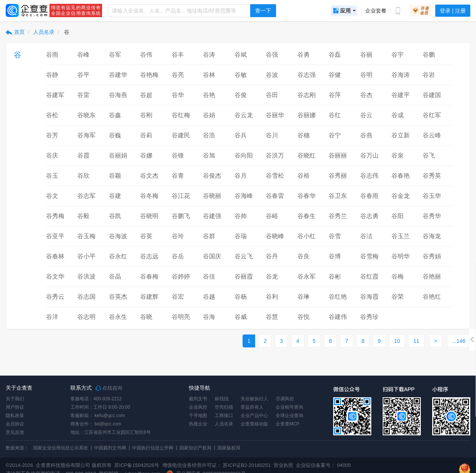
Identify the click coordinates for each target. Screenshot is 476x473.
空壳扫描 (224, 407)
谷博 (335, 256)
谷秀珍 (369, 317)
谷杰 (366, 95)
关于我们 (15, 399)
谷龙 (272, 276)
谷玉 (52, 176)
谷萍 (335, 95)
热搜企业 (198, 424)
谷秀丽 (338, 176)
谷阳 (398, 216)
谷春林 (55, 256)
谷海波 (118, 236)
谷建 (115, 196)
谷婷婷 (181, 276)
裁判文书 (198, 399)
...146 (459, 341)
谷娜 (146, 155)
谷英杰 (118, 297)
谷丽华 (275, 115)
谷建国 (432, 95)
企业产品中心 (254, 416)
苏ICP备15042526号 (137, 465)
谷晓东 (86, 115)
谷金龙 (401, 196)
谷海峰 (244, 196)
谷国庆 (212, 256)
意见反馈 (15, 432)
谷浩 (209, 135)
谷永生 (118, 317)
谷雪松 (275, 176)
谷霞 (83, 155)
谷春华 (307, 196)
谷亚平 (55, 236)
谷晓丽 (212, 196)
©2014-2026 (19, 465)
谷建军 (55, 95)
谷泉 (398, 155)
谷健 (335, 75)
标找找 (222, 399)
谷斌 (241, 55)
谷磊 (335, 55)
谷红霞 (369, 276)
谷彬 (335, 276)
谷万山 (369, 155)
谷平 (83, 75)
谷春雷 (275, 196)
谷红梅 (181, 115)
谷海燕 (118, 95)
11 (416, 341)
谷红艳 (338, 297)
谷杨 (241, 297)
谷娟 (209, 115)
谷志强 (307, 75)
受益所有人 (252, 407)
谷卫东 (338, 196)
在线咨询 (109, 388)
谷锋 (178, 155)
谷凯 (115, 216)
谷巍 (115, 135)
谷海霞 (369, 297)
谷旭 (209, 155)
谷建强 (212, 216)
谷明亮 (181, 317)
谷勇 (303, 55)
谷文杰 (149, 176)
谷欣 (83, 176)
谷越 (209, 297)
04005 (344, 465)
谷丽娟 (118, 155)
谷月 (241, 176)
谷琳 (303, 297)
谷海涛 (401, 75)
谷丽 (366, 55)
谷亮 (178, 75)
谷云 (366, 115)
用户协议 (15, 407)
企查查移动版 (254, 424)
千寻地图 (198, 416)
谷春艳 (401, 176)
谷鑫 (115, 115)
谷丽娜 (307, 115)
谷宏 (178, 297)
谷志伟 (369, 176)
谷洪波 (86, 276)
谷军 (115, 55)
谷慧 (272, 317)
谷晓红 (307, 155)
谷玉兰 (401, 236)
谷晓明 (149, 216)
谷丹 (272, 256)
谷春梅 (149, 276)
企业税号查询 (289, 407)
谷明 (366, 75)
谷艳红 (432, 297)
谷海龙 (432, 236)
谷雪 (335, 236)
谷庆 (52, 155)
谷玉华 (432, 196)
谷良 (303, 256)
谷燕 (366, 135)
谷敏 (241, 75)
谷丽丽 (338, 155)
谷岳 (178, 256)
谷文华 (55, 276)
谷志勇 (369, 216)
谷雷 (83, 95)
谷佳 (209, 276)
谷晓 (146, 317)
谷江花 (181, 196)
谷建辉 (149, 297)
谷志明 (86, 317)
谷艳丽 (432, 276)
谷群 (209, 236)
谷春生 (307, 216)
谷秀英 (432, 176)
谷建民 (181, 135)
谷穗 (303, 135)
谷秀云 (55, 297)
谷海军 (86, 135)
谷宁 (335, 135)
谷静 (52, 75)
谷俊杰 (212, 176)
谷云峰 (432, 135)
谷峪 (272, 216)
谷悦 (303, 317)
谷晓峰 (275, 236)
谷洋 (52, 317)
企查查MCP (288, 424)
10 (397, 341)
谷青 (178, 176)
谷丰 (178, 55)
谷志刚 (307, 95)
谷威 (241, 317)
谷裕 (303, 176)
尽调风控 (285, 399)
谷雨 (52, 55)
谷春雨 (369, 196)
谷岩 (429, 75)
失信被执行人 (254, 399)
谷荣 (398, 297)
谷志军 (86, 196)
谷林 (209, 75)
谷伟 (146, 55)
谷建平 (401, 95)
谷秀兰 (338, 216)
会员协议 (15, 424)
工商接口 (224, 416)
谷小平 (86, 256)
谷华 (178, 95)
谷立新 (401, 135)
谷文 (52, 196)
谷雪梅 (369, 256)
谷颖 (115, 176)
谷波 (272, 75)
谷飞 (429, 155)
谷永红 (118, 256)
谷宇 (398, 55)
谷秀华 (432, 216)
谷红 (335, 115)
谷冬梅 (149, 196)
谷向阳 (244, 155)
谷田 (272, 95)
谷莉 (146, 135)
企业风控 (198, 407)
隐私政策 (15, 416)
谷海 (209, 317)
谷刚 (146, 115)
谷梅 (398, 276)
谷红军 (432, 115)
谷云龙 (244, 115)
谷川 (272, 135)
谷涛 (209, 55)
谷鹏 (429, 55)
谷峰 (83, 55)
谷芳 (52, 135)
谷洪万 (275, 155)
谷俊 (241, 95)
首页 (15, 32)
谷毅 (83, 216)
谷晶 (115, 276)
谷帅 (241, 216)
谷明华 (401, 256)
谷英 (146, 236)
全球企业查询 (289, 416)
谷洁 (366, 236)
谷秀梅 (55, 216)
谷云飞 (244, 256)
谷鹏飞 (181, 216)
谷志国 (86, 297)
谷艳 (209, 95)
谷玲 (178, 236)
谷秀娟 (432, 256)
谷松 (52, 115)
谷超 (146, 95)
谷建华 (118, 75)
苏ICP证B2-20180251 (247, 465)
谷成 (398, 115)
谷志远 (149, 256)
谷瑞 (241, 236)
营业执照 (283, 465)
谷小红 (307, 236)
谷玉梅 (86, 236)
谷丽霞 (244, 276)
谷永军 (307, 276)
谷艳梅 (149, 75)
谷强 (272, 55)
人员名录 (44, 32)
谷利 (272, 297)
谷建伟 (338, 317)
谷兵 (241, 135)
